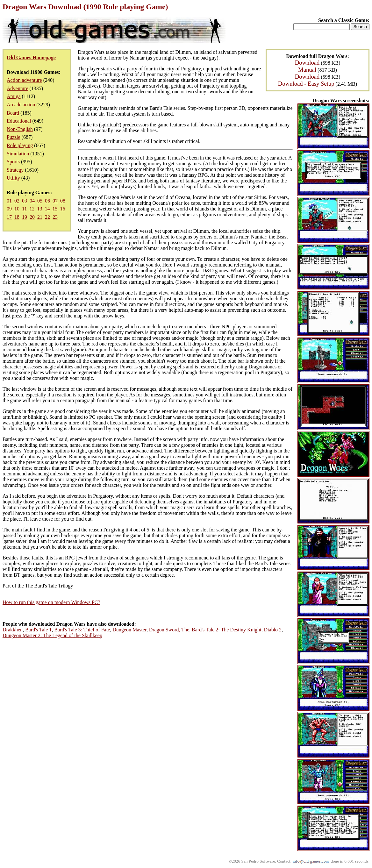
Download (307, 63)
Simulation (18, 154)
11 (24, 209)
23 (55, 217)
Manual (307, 70)
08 (63, 201)
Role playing (20, 145)
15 (55, 209)
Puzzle (14, 137)
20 (32, 217)
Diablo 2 (273, 630)
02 (17, 201)
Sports (13, 162)
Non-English (20, 129)
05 (40, 201)
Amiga (14, 96)
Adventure (18, 88)
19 (25, 217)
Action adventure (24, 80)
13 (39, 209)
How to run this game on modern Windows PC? (51, 602)
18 (17, 217)
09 (9, 209)
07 (55, 201)
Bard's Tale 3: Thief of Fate (82, 630)
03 (25, 201)
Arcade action (21, 105)
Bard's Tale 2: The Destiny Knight (226, 630)
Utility (13, 178)
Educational (19, 121)
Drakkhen (13, 630)
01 (9, 201)
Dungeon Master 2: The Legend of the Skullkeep (52, 635)
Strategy (15, 170)
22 (47, 217)
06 (47, 201)
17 (9, 217)
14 (47, 209)
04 (32, 201)
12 (32, 209)
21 (40, 217)
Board (13, 113)
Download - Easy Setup (306, 84)
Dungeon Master (129, 630)
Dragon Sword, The (169, 630)
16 (62, 209)
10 (17, 209)
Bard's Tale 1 (38, 630)
